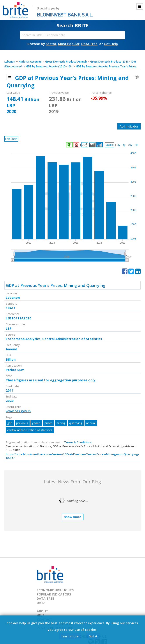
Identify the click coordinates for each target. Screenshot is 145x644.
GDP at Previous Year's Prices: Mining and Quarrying (56, 285)
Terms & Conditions (78, 442)
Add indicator (129, 126)
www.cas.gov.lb (18, 411)
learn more (70, 636)
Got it (93, 636)
